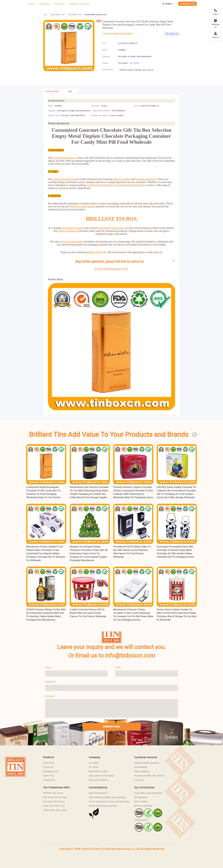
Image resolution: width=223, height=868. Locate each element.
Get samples (136, 63)
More (72, 4)
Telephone (50, 682)
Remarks (50, 696)
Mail (119, 667)
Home (32, 4)
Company (44, 4)
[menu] (59, 4)
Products (59, 4)
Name (48, 667)
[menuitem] (32, 4)
